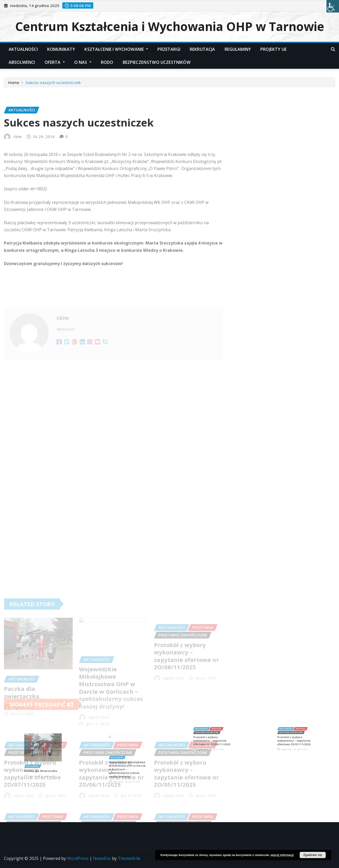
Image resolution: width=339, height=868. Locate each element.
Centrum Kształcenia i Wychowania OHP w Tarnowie (170, 26)
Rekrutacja (202, 49)
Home (14, 85)
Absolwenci (22, 62)
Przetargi (169, 49)
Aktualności (23, 49)
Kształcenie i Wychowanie (116, 49)
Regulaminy (238, 49)
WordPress (78, 858)
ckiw (17, 176)
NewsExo (102, 858)
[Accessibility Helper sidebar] (333, 6)
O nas (83, 62)
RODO (107, 62)
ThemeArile (129, 858)
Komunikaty (61, 49)
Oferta (55, 62)
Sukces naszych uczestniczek (53, 85)
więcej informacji (282, 855)
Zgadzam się (313, 855)
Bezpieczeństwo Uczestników (157, 62)
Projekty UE (273, 49)
